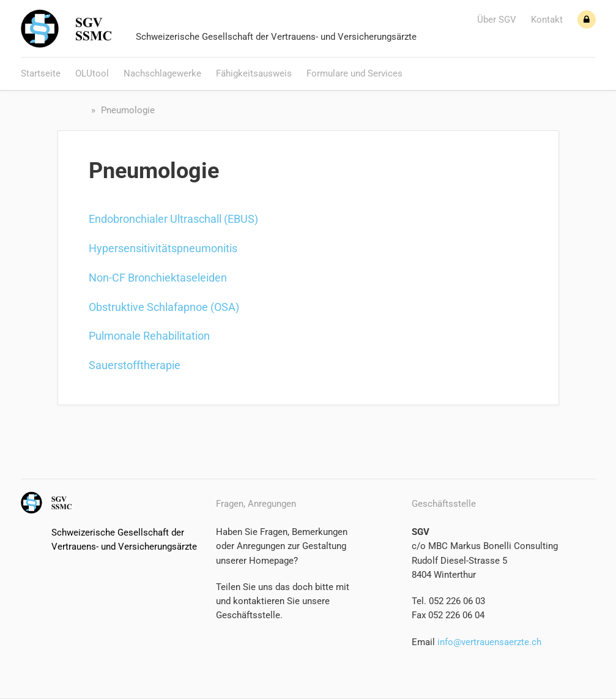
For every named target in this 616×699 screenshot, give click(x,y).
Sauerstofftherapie (135, 365)
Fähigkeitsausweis (254, 73)
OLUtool (92, 73)
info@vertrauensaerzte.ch (488, 642)
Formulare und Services (354, 73)
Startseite (41, 73)
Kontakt (547, 20)
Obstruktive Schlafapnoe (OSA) (164, 307)
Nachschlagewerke (162, 73)
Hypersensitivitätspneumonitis (163, 248)
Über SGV (497, 20)
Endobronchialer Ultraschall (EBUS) (173, 219)
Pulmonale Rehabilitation (149, 336)
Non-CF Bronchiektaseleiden (158, 278)
